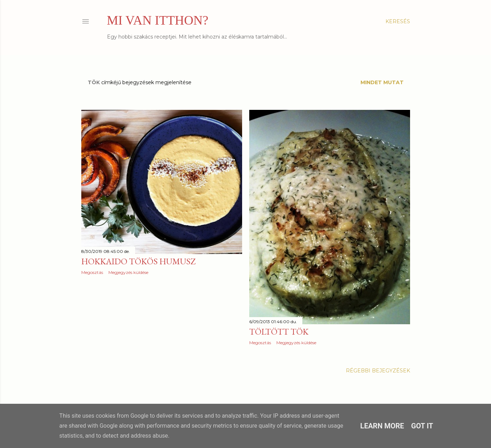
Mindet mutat (382, 82)
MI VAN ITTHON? (158, 20)
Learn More (382, 426)
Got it (422, 426)
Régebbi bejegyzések (378, 371)
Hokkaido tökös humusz (138, 261)
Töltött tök (279, 332)
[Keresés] (398, 21)
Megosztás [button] (92, 272)
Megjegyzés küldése (128, 272)
